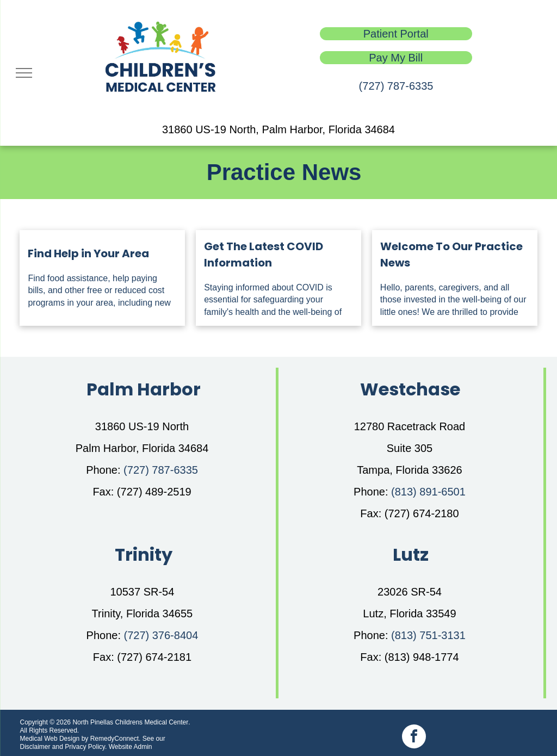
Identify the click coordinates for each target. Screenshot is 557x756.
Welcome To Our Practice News (451, 255)
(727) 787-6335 (396, 86)
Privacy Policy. (86, 747)
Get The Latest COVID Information (264, 255)
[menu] (24, 73)
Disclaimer (35, 747)
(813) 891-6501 (428, 492)
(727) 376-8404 (161, 635)
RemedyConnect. (116, 739)
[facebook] (414, 738)
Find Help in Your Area (88, 253)
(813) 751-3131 (428, 635)
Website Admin (131, 747)
